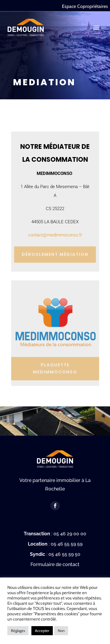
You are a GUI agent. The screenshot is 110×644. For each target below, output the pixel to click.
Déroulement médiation (55, 253)
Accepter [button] (42, 631)
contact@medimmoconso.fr (55, 235)
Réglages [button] (18, 631)
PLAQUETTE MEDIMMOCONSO (55, 367)
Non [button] (61, 631)
